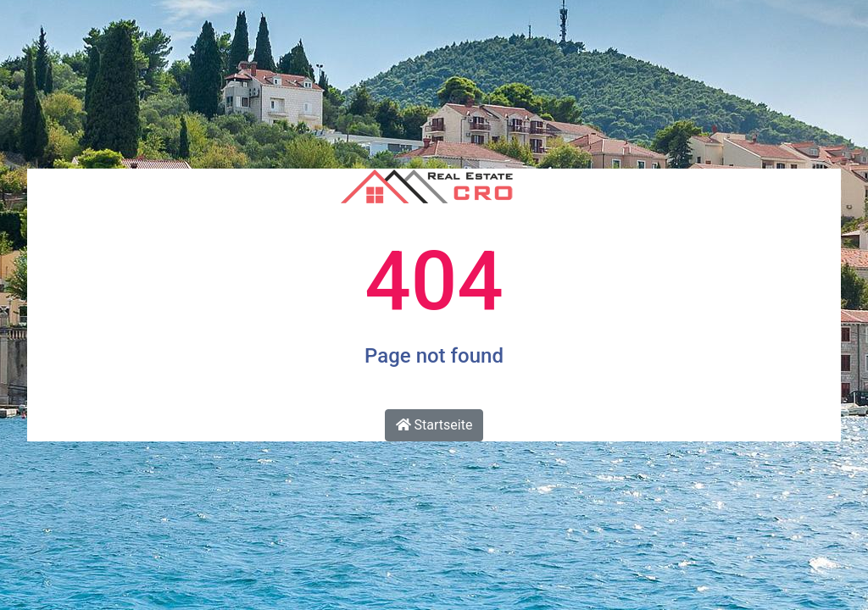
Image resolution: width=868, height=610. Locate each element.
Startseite (434, 425)
